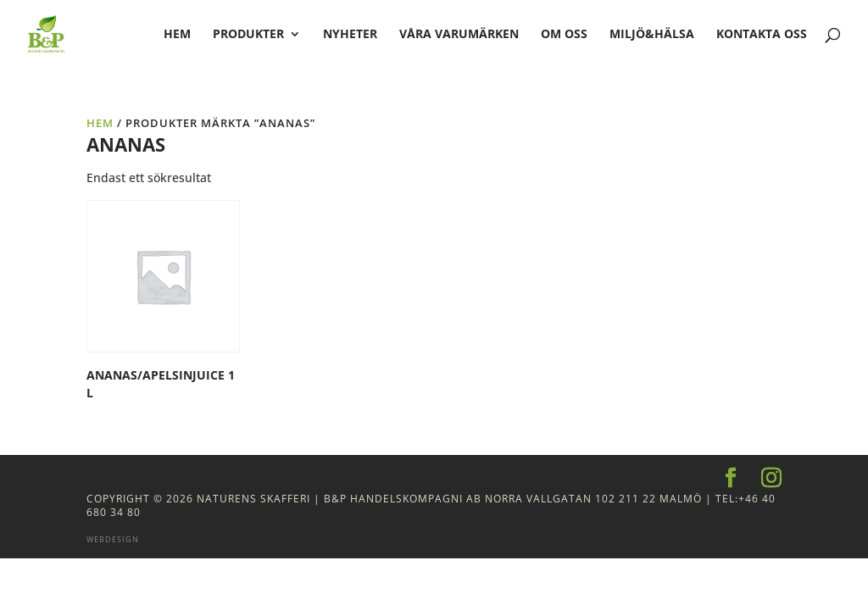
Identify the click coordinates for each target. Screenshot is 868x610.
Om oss (564, 35)
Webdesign (113, 539)
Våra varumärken (459, 35)
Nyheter (350, 35)
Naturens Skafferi (253, 499)
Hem (100, 123)
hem (177, 35)
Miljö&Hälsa (652, 35)
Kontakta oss (762, 35)
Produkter (248, 35)
